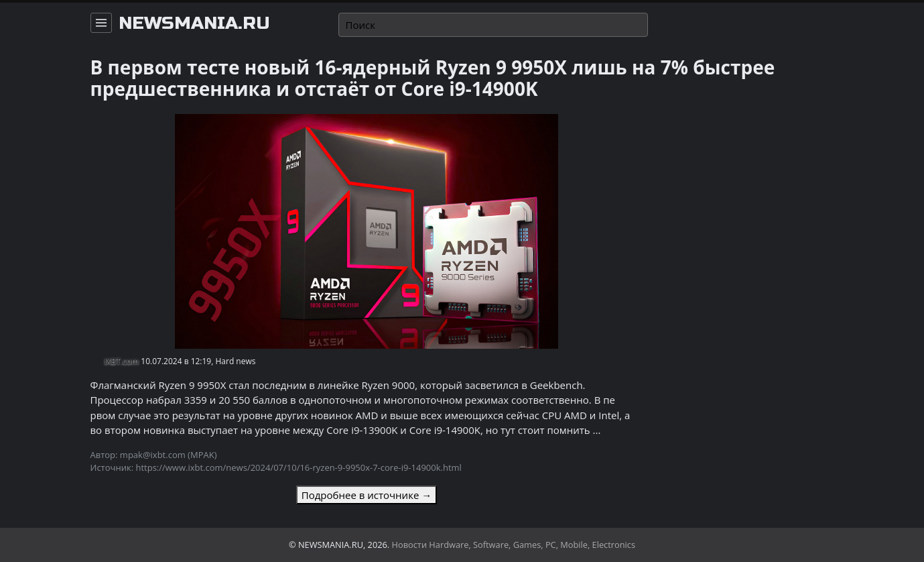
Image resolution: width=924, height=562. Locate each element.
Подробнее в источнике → (367, 495)
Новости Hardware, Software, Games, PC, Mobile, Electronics (514, 545)
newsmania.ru (194, 23)
